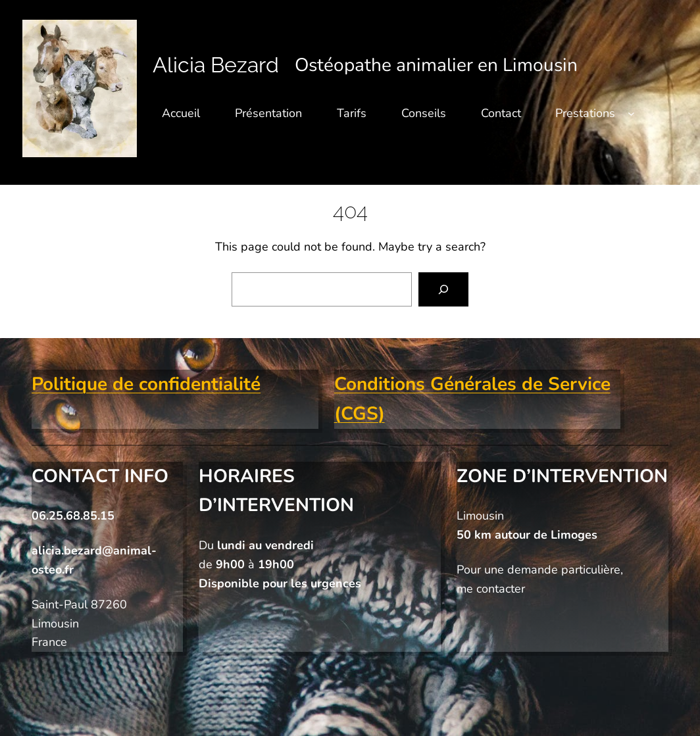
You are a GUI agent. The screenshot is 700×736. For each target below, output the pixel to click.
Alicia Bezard (216, 65)
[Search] (443, 289)
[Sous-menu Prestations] (631, 113)
